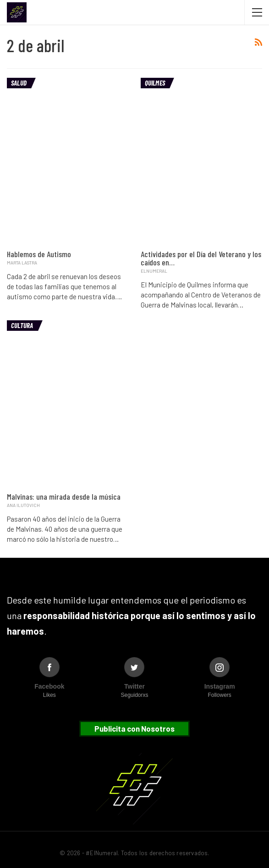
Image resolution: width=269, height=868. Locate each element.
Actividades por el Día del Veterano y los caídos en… (201, 258)
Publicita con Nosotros (134, 728)
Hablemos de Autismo (39, 254)
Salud (19, 83)
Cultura (22, 325)
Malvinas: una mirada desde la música (64, 496)
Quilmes (155, 83)
